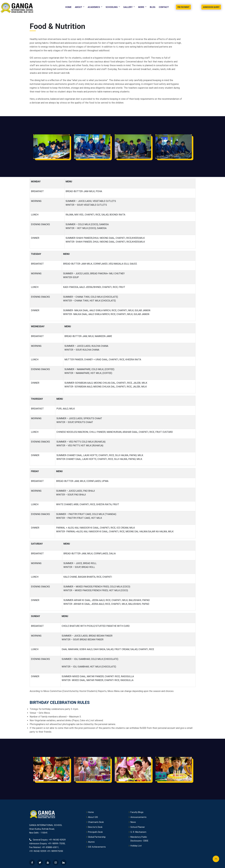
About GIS (93, 817)
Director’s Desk (95, 827)
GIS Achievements (97, 847)
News (133, 822)
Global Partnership (97, 837)
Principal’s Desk (95, 832)
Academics (95, 7)
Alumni (91, 842)
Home (68, 7)
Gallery (129, 7)
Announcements (138, 817)
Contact (164, 7)
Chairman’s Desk (96, 822)
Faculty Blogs (137, 812)
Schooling (113, 7)
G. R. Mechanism (138, 832)
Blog (153, 7)
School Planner (138, 827)
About (80, 7)
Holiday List (136, 846)
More (143, 7)
